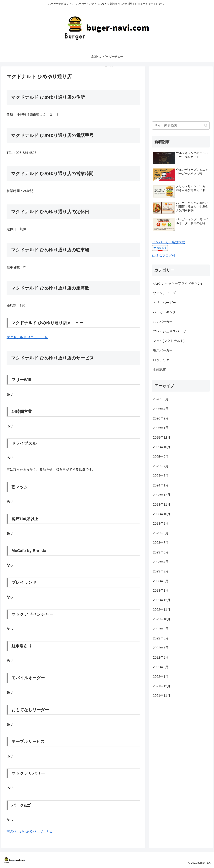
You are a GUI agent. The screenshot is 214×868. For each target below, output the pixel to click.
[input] (181, 125)
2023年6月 (161, 552)
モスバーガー (163, 350)
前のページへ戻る (20, 831)
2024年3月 (161, 476)
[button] (206, 125)
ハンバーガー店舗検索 (169, 242)
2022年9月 (161, 629)
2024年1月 (161, 485)
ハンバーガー (163, 322)
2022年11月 (162, 610)
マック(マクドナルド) (169, 341)
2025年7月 (161, 466)
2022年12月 (162, 600)
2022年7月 (161, 648)
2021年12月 (162, 686)
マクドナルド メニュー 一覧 (27, 337)
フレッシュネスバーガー (171, 331)
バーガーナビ (43, 831)
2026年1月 (161, 428)
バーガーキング (164, 312)
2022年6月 (161, 658)
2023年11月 (162, 505)
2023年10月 (162, 514)
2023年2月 (161, 581)
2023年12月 (162, 495)
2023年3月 (161, 571)
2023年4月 (161, 562)
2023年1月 (161, 591)
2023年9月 (161, 524)
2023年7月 (161, 543)
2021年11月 (162, 696)
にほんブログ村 (164, 256)
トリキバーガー (164, 303)
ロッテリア (161, 360)
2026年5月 (161, 399)
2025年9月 (161, 457)
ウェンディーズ (164, 293)
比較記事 (159, 370)
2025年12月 (162, 438)
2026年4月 (161, 409)
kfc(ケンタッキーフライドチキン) (177, 283)
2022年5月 (161, 667)
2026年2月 (161, 418)
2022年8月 (161, 638)
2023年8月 (161, 533)
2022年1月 (161, 677)
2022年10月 (162, 619)
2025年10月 (162, 447)
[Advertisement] (181, 93)
